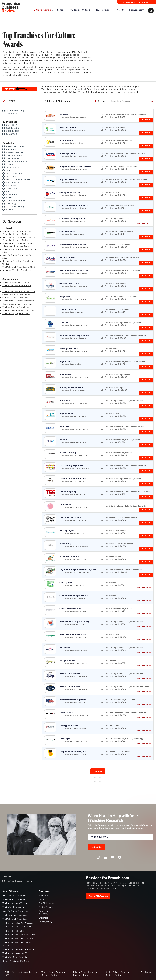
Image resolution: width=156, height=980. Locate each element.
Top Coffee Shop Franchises (16, 957)
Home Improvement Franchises (17, 304)
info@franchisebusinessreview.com (19, 881)
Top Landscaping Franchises (16, 313)
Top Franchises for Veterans (16, 903)
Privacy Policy (46, 922)
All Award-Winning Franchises (17, 270)
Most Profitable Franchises (15, 911)
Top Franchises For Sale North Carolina (17, 944)
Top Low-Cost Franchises (14, 899)
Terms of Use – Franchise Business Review (54, 973)
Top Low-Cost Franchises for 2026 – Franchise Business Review (19, 245)
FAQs (42, 899)
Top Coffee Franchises (13, 907)
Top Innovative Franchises (15, 915)
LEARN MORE (144, 223)
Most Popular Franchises (14, 895)
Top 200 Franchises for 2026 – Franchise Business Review (17, 233)
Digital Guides (46, 907)
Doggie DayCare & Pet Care (16, 961)
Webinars (44, 918)
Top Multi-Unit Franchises (15, 919)
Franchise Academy (44, 912)
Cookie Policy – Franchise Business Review (118, 973)
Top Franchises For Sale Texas (17, 927)
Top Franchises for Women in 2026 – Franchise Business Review (19, 293)
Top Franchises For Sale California (19, 938)
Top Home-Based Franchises (16, 282)
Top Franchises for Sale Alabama (18, 949)
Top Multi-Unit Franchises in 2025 (19, 267)
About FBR (7, 876)
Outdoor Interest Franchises (16, 297)
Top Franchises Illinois (13, 931)
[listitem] (48, 64)
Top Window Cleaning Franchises (18, 310)
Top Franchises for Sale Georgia (18, 923)
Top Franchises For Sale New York (19, 935)
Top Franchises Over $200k (15, 953)
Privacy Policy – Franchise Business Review (86, 973)
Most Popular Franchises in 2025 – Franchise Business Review (19, 239)
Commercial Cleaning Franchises (18, 301)
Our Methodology (47, 903)
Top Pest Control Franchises (16, 307)
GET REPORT (146, 120)
